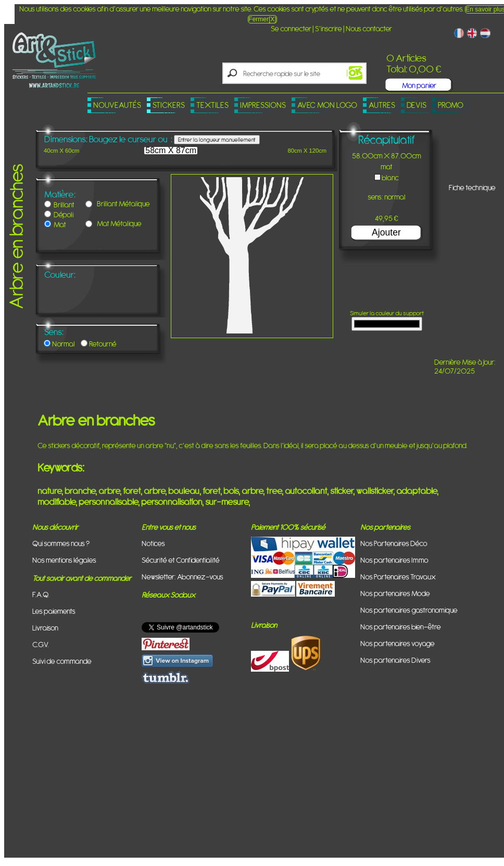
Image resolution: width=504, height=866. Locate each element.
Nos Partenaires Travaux (398, 577)
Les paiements (54, 611)
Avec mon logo (327, 105)
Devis (417, 105)
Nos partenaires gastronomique (409, 610)
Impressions (263, 105)
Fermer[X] (262, 19)
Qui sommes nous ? (61, 543)
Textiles (212, 105)
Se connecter (291, 28)
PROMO (451, 105)
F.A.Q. (41, 594)
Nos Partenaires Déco (394, 543)
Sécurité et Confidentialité (181, 560)
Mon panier (419, 85)
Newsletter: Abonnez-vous (182, 577)
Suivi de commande (62, 661)
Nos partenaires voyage (398, 643)
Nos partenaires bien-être (401, 627)
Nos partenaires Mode (395, 593)
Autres (382, 105)
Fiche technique (472, 187)
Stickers (169, 105)
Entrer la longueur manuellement (217, 140)
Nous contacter (369, 28)
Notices (153, 543)
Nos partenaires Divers (395, 660)
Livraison (45, 628)
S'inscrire (329, 28)
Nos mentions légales (64, 560)
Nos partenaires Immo (394, 560)
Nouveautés (117, 105)
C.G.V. (41, 644)
